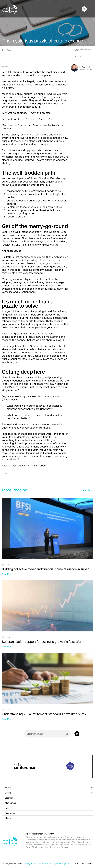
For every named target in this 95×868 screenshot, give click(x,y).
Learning (49, 798)
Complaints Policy (44, 864)
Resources (49, 813)
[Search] (67, 734)
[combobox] (48, 734)
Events (49, 793)
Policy (49, 808)
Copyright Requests (61, 864)
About (49, 788)
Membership (49, 803)
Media (49, 818)
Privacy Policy (30, 864)
